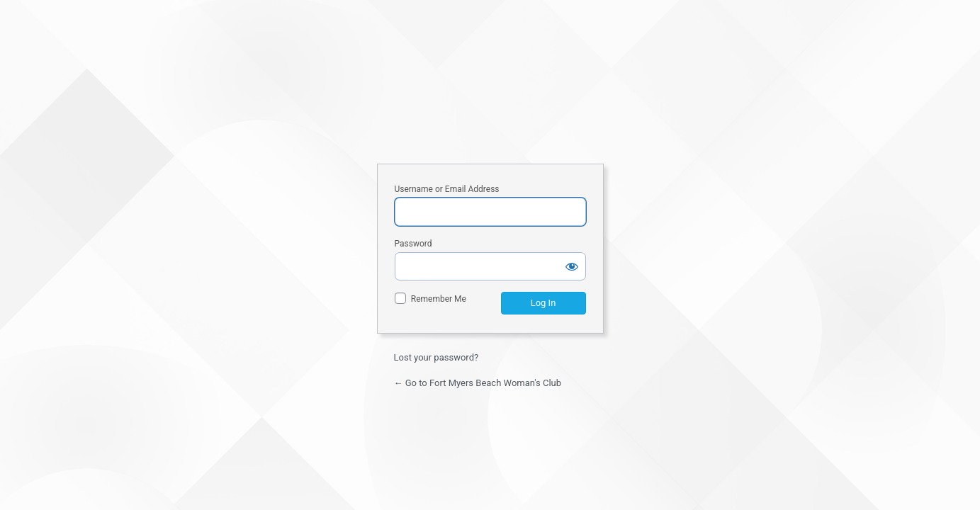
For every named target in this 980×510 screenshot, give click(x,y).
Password (413, 244)
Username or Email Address (447, 189)
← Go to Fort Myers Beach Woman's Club (478, 383)
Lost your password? (437, 357)
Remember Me (439, 299)
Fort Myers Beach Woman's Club (490, 98)
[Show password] (572, 266)
